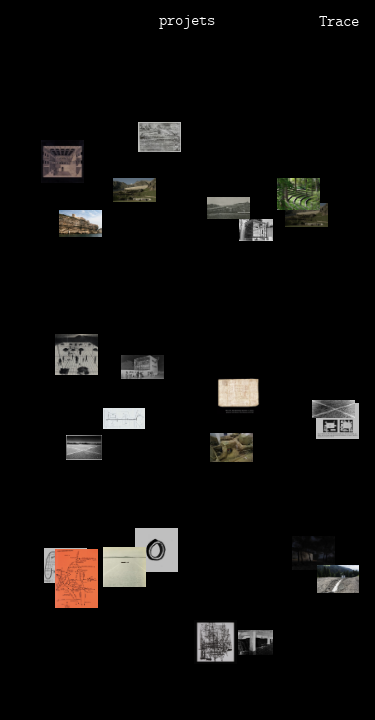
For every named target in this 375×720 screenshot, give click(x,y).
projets (187, 21)
